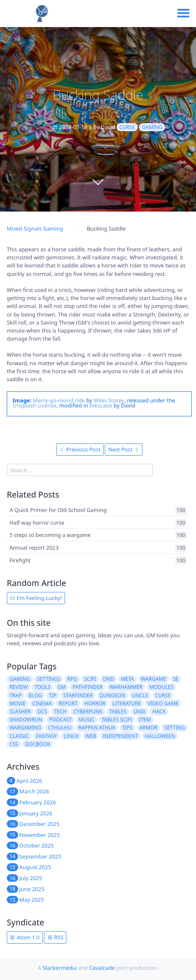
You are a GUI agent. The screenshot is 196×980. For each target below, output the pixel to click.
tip (53, 695)
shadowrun (26, 720)
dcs (42, 712)
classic (19, 736)
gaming (152, 127)
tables (118, 712)
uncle (140, 695)
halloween (160, 736)
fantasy (46, 736)
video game (163, 703)
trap (15, 695)
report (68, 703)
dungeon (113, 695)
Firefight (20, 560)
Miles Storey (109, 400)
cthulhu (60, 728)
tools (43, 687)
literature (127, 703)
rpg (72, 679)
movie (17, 703)
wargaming (25, 728)
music (87, 720)
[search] (80, 470)
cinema (42, 703)
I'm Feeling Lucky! (36, 598)
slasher (20, 712)
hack (159, 712)
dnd (108, 679)
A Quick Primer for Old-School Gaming (58, 510)
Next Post (124, 449)
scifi (90, 679)
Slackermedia (60, 968)
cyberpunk (88, 712)
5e (176, 679)
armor (148, 728)
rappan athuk (97, 728)
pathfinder (88, 687)
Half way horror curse (37, 523)
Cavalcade (102, 968)
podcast (60, 720)
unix (140, 712)
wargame (153, 679)
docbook (38, 744)
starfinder (78, 695)
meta (127, 679)
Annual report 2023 (34, 548)
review (18, 687)
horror (95, 703)
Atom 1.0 (24, 937)
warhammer (126, 687)
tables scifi (117, 720)
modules (162, 687)
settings (49, 679)
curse (127, 127)
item (145, 720)
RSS (55, 937)
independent (121, 736)
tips (127, 728)
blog (35, 695)
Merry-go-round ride (59, 400)
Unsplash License (35, 405)
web (91, 736)
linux (71, 736)
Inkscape (101, 405)
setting (175, 728)
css (14, 744)
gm (62, 687)
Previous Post (80, 449)
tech (60, 712)
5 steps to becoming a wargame (50, 535)
